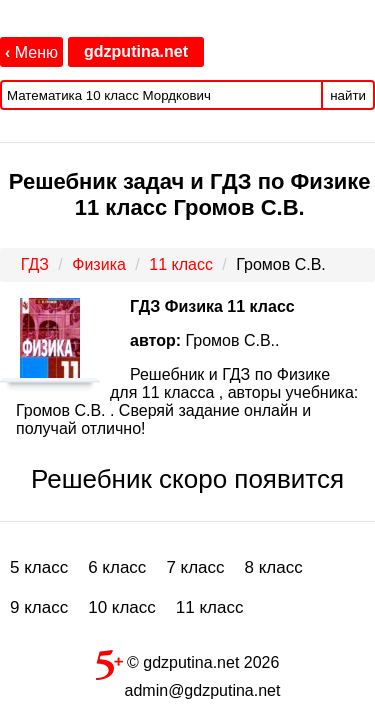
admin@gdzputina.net (203, 690)
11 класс (210, 607)
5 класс (39, 567)
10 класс (122, 607)
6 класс (117, 567)
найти (348, 95)
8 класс (274, 567)
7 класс (195, 567)
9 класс (39, 607)
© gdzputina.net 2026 (188, 661)
